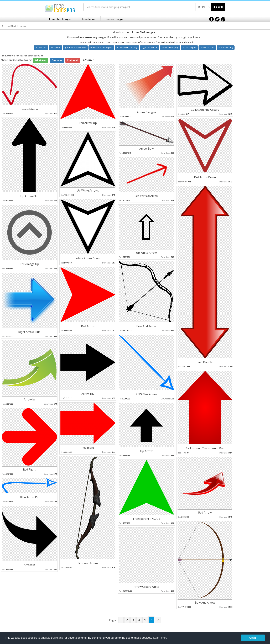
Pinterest (73, 60)
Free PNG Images (60, 19)
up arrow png (189, 48)
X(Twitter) (89, 60)
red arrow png (226, 48)
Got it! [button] (253, 638)
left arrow (55, 48)
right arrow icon (150, 48)
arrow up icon (207, 48)
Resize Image (114, 19)
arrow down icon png (127, 48)
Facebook (57, 60)
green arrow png (170, 48)
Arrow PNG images (143, 32)
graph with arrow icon (75, 48)
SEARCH (218, 7)
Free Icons (89, 19)
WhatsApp (41, 60)
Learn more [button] (160, 638)
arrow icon (41, 48)
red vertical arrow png (101, 48)
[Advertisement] (256, 109)
